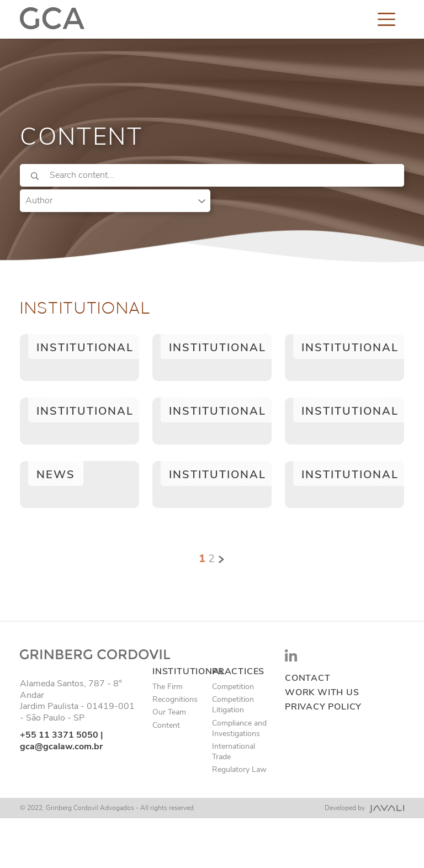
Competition (233, 687)
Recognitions (175, 699)
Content (166, 725)
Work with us (322, 693)
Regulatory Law (239, 769)
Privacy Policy (323, 707)
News (56, 475)
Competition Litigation (233, 705)
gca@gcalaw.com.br (61, 747)
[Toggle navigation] (386, 19)
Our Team (169, 712)
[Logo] (52, 19)
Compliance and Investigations (239, 728)
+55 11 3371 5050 (59, 735)
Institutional (85, 348)
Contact (308, 678)
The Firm (168, 687)
